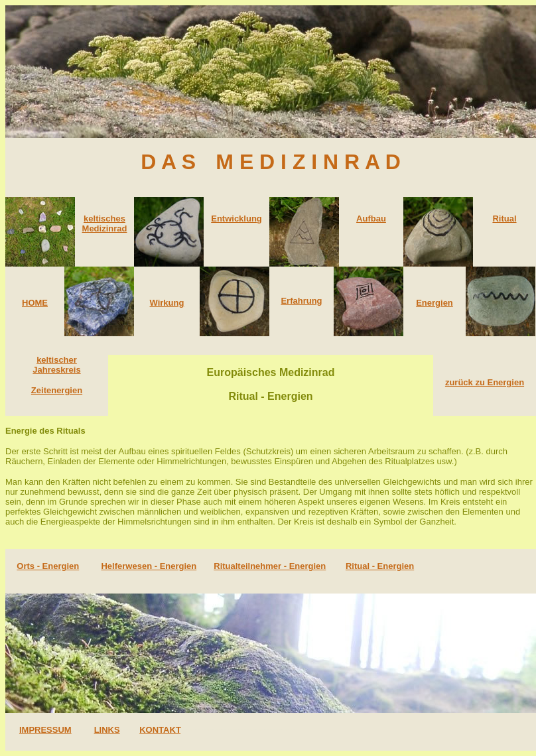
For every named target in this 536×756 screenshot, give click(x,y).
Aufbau (371, 219)
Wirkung (167, 303)
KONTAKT (160, 730)
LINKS (107, 730)
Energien (435, 303)
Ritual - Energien (380, 566)
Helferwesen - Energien (149, 566)
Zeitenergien (57, 390)
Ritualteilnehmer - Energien (270, 566)
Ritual (504, 219)
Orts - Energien (48, 566)
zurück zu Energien (485, 382)
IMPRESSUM (45, 730)
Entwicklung (236, 219)
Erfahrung (301, 301)
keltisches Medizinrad (105, 223)
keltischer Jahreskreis (56, 365)
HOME (35, 303)
